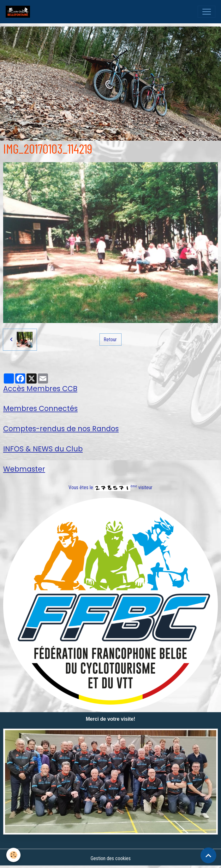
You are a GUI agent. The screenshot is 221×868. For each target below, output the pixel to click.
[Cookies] (13, 855)
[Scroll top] (208, 855)
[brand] (19, 12)
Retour (110, 340)
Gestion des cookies (111, 858)
